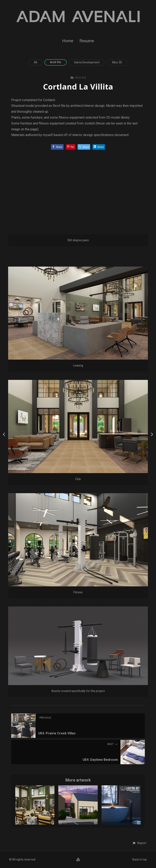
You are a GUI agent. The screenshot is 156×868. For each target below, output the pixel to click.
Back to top (140, 859)
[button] (139, 843)
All (36, 62)
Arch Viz (56, 62)
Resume (87, 41)
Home (68, 41)
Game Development (87, 62)
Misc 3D (117, 62)
